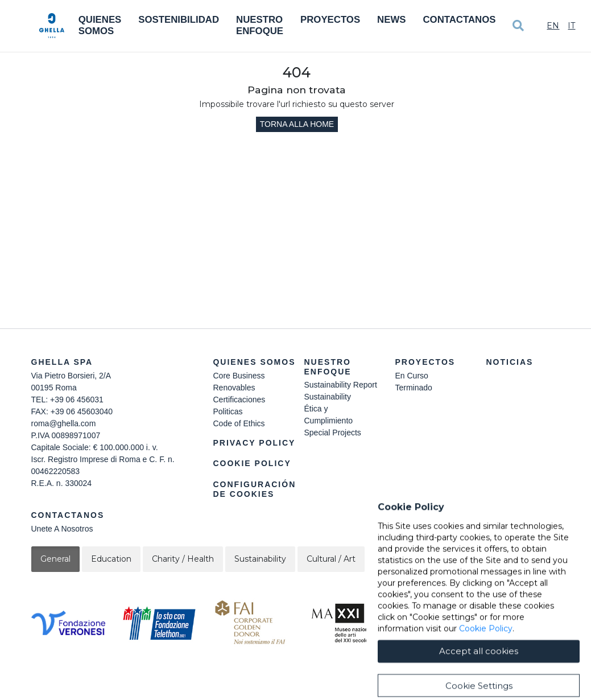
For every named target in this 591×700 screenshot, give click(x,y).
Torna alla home (297, 124)
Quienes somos (100, 25)
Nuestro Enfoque (260, 25)
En (553, 26)
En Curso (411, 376)
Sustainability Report (340, 385)
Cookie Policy (252, 463)
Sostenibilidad (179, 20)
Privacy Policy (254, 443)
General (55, 559)
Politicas (228, 411)
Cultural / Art (331, 559)
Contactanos (459, 20)
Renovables (234, 388)
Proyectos (330, 20)
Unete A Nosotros (62, 529)
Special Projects (332, 433)
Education (111, 559)
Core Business (239, 376)
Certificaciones (239, 400)
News (391, 20)
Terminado (413, 388)
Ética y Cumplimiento (328, 415)
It (571, 26)
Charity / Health (183, 559)
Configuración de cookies (254, 489)
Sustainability (327, 397)
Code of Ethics (239, 423)
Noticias (509, 362)
